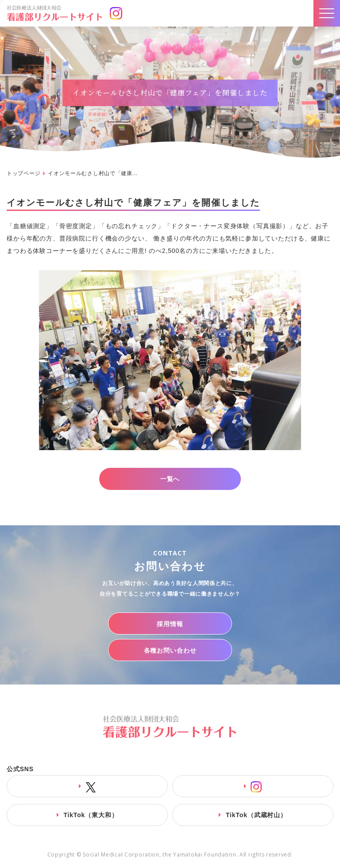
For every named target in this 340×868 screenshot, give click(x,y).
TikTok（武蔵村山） (256, 815)
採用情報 (170, 624)
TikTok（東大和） (91, 815)
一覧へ (170, 479)
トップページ (23, 173)
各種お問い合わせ (170, 650)
